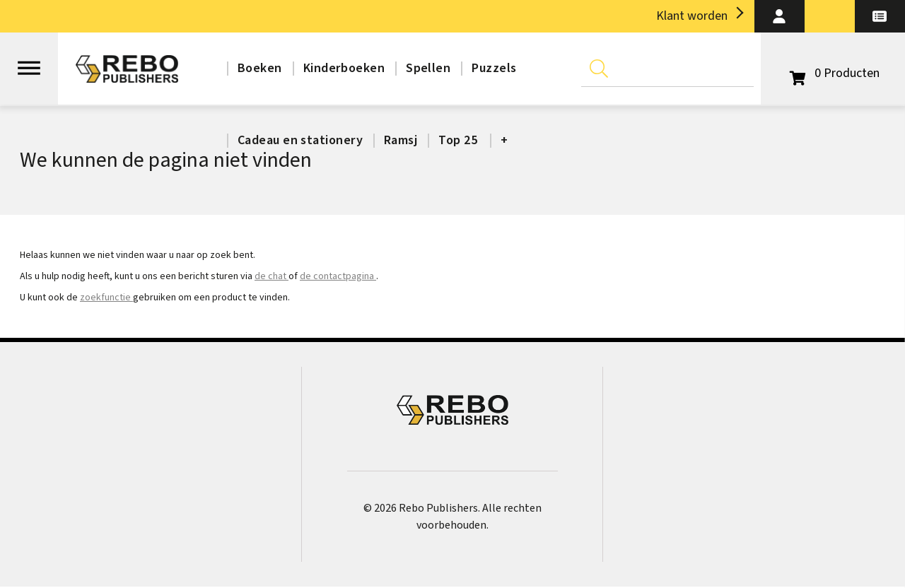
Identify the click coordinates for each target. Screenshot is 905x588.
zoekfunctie (106, 298)
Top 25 (458, 140)
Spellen (428, 68)
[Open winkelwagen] (833, 73)
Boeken (260, 68)
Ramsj (401, 140)
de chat (271, 276)
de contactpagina (338, 276)
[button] (780, 16)
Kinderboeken (344, 68)
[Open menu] (29, 61)
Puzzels (494, 68)
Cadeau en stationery (300, 140)
